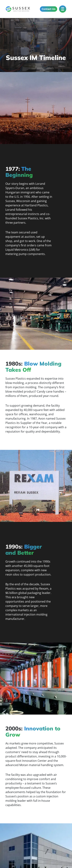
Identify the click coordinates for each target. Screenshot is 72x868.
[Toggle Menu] (63, 9)
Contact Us (49, 9)
